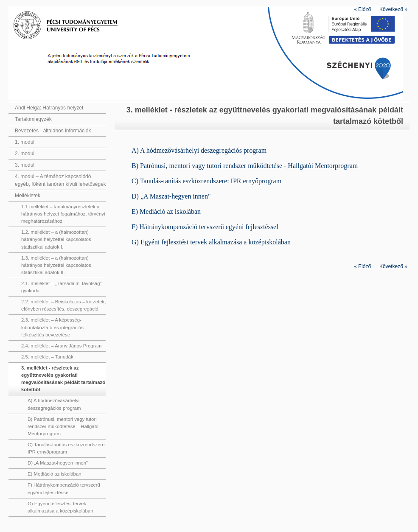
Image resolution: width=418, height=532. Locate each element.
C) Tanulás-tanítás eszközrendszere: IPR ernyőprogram (67, 448)
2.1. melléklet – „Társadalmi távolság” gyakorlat (61, 287)
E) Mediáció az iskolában (55, 474)
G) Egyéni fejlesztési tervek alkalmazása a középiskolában (60, 507)
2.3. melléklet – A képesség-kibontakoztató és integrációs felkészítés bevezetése (52, 327)
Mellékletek (28, 196)
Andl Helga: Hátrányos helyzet (49, 108)
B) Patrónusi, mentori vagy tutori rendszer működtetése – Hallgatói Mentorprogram (64, 426)
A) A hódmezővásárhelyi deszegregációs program (54, 404)
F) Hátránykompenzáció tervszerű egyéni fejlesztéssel (64, 489)
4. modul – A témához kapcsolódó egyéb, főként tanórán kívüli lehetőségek (60, 180)
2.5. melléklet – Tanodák (47, 357)
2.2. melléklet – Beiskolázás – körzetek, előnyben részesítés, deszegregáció (63, 305)
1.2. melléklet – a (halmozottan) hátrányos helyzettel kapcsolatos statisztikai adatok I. (56, 239)
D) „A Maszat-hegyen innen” (58, 463)
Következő (393, 9)
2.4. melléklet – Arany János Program (61, 346)
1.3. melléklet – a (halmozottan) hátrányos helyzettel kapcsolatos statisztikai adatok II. (56, 265)
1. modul (25, 142)
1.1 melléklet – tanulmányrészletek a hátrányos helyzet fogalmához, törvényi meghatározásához (63, 214)
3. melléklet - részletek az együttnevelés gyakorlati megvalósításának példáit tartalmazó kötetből (63, 379)
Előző (362, 9)
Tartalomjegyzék (33, 119)
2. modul (25, 154)
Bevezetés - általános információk (53, 131)
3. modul (25, 165)
